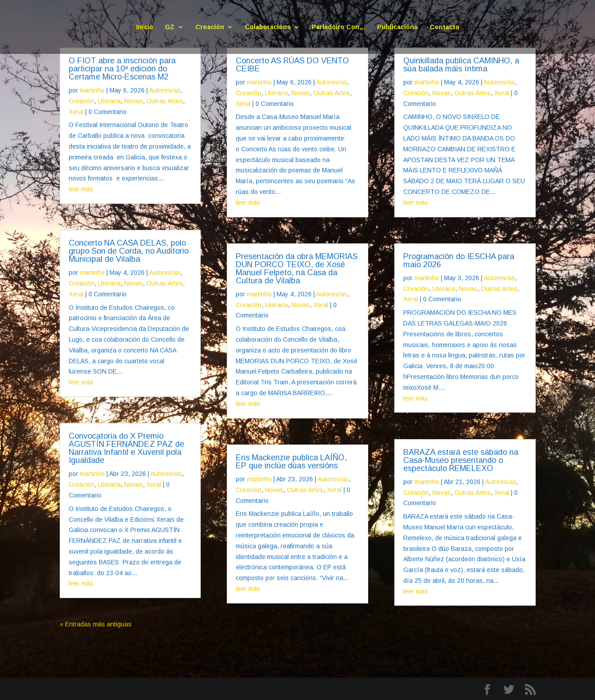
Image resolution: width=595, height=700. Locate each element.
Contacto (445, 27)
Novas (134, 101)
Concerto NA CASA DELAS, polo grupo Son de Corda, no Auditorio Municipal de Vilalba (129, 251)
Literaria (109, 101)
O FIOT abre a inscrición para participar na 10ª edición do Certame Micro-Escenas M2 (122, 69)
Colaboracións (268, 27)
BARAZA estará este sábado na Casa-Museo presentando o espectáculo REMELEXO (461, 460)
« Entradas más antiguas (96, 624)
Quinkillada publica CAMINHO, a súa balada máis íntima (461, 65)
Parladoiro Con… (339, 27)
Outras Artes (165, 101)
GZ (170, 27)
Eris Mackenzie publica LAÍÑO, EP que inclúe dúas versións (291, 462)
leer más (81, 189)
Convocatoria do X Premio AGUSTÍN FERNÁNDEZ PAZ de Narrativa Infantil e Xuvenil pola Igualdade (126, 448)
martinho (92, 90)
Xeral (76, 112)
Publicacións (398, 27)
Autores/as (165, 90)
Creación (210, 27)
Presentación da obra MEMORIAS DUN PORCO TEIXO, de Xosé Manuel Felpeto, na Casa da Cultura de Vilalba (297, 269)
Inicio (145, 27)
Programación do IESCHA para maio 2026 (459, 260)
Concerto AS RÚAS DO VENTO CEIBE (292, 65)
